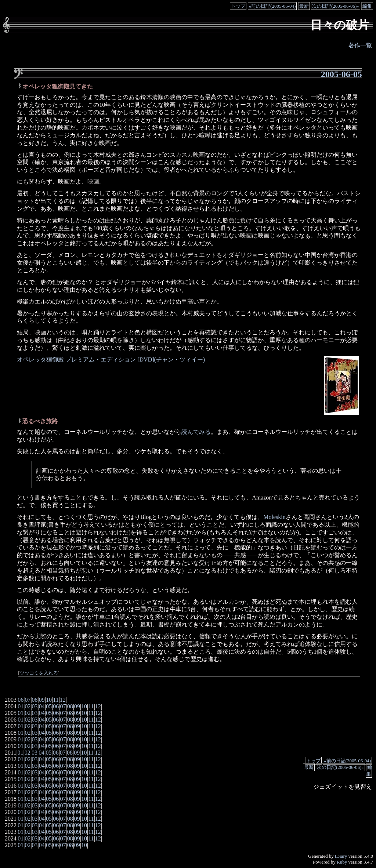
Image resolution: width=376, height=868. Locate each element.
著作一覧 (360, 45)
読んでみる (196, 432)
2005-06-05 (341, 74)
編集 (367, 6)
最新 (304, 6)
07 (28, 700)
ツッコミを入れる (39, 673)
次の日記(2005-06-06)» (336, 6)
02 (28, 706)
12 (63, 700)
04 (42, 706)
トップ (238, 6)
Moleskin (274, 517)
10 (49, 700)
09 (42, 700)
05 (49, 706)
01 (21, 706)
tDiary (341, 856)
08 (35, 700)
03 (35, 706)
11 (56, 700)
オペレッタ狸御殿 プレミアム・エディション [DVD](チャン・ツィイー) (111, 359)
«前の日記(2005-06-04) (272, 6)
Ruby (342, 862)
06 (21, 700)
